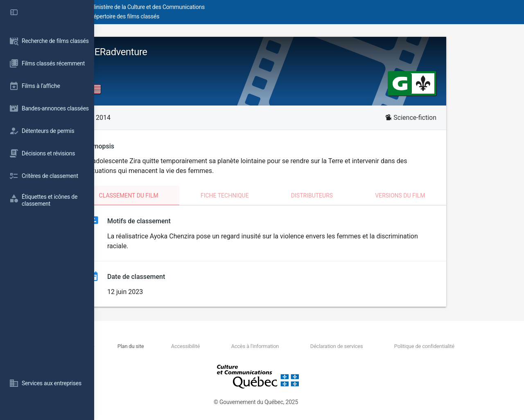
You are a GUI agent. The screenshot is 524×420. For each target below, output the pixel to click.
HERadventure (165, 52)
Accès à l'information (295, 346)
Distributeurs (359, 195)
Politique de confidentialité (434, 346)
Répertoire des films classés (219, 16)
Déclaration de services (361, 346)
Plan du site (200, 346)
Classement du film (176, 195)
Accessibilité (240, 346)
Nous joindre (165, 346)
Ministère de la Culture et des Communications (242, 7)
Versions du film (447, 195)
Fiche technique (272, 195)
